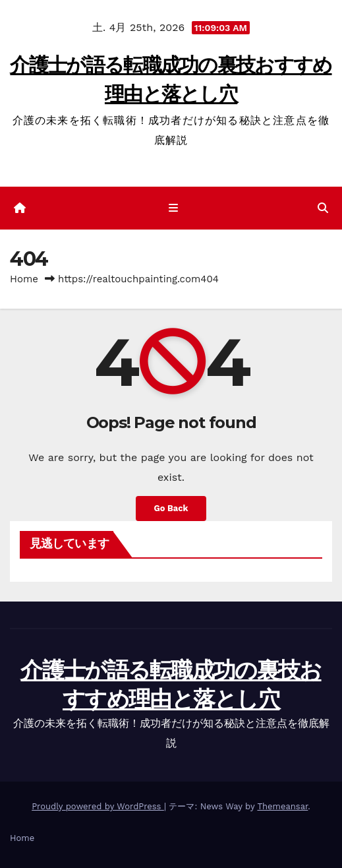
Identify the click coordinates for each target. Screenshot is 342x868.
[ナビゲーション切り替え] (174, 208)
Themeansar (282, 806)
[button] (323, 208)
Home (24, 279)
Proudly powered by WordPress (98, 806)
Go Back (171, 508)
